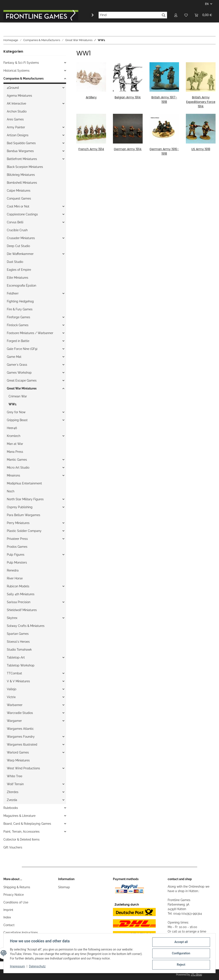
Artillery (91, 97)
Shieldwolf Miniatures (22, 610)
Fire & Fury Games (20, 309)
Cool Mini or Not (18, 206)
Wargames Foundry (21, 737)
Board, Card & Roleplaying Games (27, 824)
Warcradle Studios (20, 713)
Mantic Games (17, 460)
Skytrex (12, 618)
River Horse (15, 578)
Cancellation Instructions (21, 933)
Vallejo (12, 689)
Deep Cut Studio (18, 246)
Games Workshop (19, 373)
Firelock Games (18, 325)
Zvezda (12, 800)
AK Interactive (16, 104)
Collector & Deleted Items (21, 839)
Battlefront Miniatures (22, 159)
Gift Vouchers (13, 847)
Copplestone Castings (22, 214)
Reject (181, 965)
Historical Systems (16, 71)
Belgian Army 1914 (128, 97)
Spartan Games (18, 634)
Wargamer (14, 721)
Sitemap (64, 887)
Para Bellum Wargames (24, 515)
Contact (9, 925)
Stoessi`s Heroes (18, 642)
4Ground (13, 88)
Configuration (180, 954)
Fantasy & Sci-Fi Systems (21, 63)
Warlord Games (18, 752)
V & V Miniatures (18, 681)
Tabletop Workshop (21, 665)
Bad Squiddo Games (21, 143)
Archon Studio (17, 111)
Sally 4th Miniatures (21, 594)
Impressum (18, 967)
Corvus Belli (15, 222)
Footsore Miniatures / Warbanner (30, 333)
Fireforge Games (18, 317)
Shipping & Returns (17, 887)
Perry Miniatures (18, 523)
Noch (11, 491)
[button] (176, 15)
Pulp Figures (16, 555)
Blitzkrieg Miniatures (21, 175)
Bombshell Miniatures (22, 183)
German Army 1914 (128, 149)
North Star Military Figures (25, 499)
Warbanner (15, 705)
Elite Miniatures (18, 278)
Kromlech (14, 436)
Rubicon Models (18, 586)
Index (7, 917)
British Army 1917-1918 (164, 100)
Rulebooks (11, 808)
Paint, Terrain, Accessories (21, 832)
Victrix (11, 697)
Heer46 (12, 428)
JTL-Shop (196, 975)
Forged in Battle (18, 341)
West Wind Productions (23, 768)
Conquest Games (19, 198)
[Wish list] (186, 15)
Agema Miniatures (19, 96)
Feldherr (13, 293)
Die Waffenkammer (20, 254)
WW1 (13, 404)
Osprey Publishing (20, 507)
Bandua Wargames (20, 151)
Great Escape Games (22, 380)
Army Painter (16, 127)
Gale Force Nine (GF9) (22, 349)
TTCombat (14, 673)
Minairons (13, 475)
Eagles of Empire (19, 270)
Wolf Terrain (15, 784)
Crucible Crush (17, 230)
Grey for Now (16, 412)
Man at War (15, 444)
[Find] (129, 15)
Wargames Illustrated (22, 745)
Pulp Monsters (17, 563)
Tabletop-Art (16, 657)
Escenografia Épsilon (21, 286)
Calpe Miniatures (19, 191)
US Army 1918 (201, 149)
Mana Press (15, 452)
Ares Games (15, 119)
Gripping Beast (17, 420)
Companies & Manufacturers (24, 78)
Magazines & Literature (19, 816)
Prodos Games (17, 547)
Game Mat (14, 357)
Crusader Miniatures (21, 238)
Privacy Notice (14, 895)
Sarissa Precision (19, 602)
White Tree (15, 776)
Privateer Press (17, 539)
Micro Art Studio (18, 468)
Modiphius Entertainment (24, 483)
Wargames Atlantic (20, 729)
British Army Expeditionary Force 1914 (201, 102)
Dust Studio (15, 262)
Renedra (13, 570)
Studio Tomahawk (19, 650)
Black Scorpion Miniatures (25, 167)
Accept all (181, 943)
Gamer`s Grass (17, 365)
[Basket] (203, 15)
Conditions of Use (16, 902)
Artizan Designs (18, 135)
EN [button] (207, 4)
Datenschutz (38, 967)
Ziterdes (13, 792)
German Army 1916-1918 (164, 151)
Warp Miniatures (18, 760)
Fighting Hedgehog (20, 301)
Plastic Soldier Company (24, 531)
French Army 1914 (91, 149)
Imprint (8, 910)
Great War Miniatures (22, 388)
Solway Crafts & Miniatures (26, 626)
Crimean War (18, 396)
